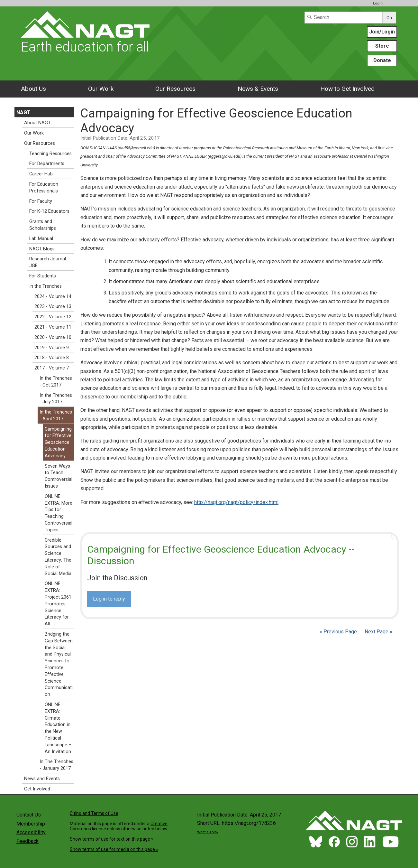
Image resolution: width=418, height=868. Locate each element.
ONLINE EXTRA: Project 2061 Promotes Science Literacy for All (58, 604)
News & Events (258, 89)
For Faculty (41, 201)
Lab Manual (41, 239)
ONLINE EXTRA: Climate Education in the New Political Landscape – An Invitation (58, 728)
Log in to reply (109, 599)
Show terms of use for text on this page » (112, 839)
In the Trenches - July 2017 (56, 399)
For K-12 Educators (49, 211)
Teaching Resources (50, 154)
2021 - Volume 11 (53, 327)
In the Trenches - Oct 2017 (56, 382)
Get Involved (37, 789)
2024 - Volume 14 (53, 297)
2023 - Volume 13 (53, 307)
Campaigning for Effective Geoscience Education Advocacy (58, 443)
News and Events (42, 779)
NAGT (23, 112)
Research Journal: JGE (48, 262)
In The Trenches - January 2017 (56, 765)
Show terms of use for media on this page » (114, 849)
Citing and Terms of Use (94, 813)
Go (389, 18)
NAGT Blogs (42, 249)
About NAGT (37, 123)
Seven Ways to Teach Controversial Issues (59, 476)
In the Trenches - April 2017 (56, 415)
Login (378, 3)
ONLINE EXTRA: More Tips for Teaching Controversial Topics (59, 513)
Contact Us (29, 815)
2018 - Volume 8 (52, 358)
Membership (31, 824)
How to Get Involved (347, 89)
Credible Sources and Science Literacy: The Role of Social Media (58, 557)
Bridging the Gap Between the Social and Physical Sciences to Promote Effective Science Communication (59, 664)
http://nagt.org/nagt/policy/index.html (236, 502)
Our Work (101, 89)
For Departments (47, 164)
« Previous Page (338, 632)
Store (382, 46)
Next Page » (378, 632)
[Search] (343, 18)
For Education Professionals (44, 188)
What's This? (208, 832)
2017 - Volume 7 (52, 368)
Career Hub (41, 174)
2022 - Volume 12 (53, 317)
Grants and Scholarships (43, 225)
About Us (33, 89)
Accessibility (31, 832)
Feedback (27, 841)
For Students (43, 276)
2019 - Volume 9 (52, 348)
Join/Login (382, 32)
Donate (382, 60)
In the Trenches (45, 286)
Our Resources (175, 89)
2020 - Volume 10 (53, 337)
